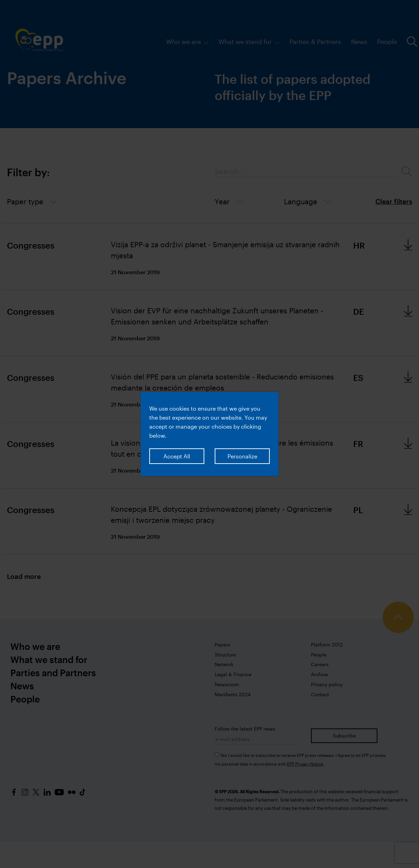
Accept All (177, 456)
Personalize (242, 456)
